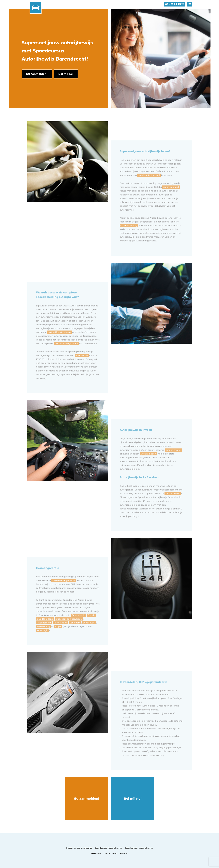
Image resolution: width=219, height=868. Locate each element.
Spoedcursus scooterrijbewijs (139, 848)
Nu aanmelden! (86, 799)
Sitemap (124, 853)
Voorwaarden (111, 853)
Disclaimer (96, 853)
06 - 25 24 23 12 (175, 4)
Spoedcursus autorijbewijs (79, 848)
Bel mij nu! (133, 799)
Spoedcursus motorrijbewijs (108, 848)
